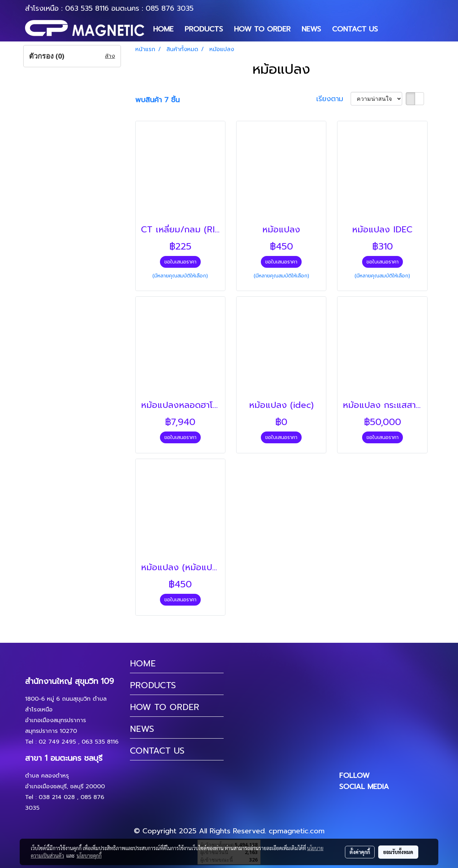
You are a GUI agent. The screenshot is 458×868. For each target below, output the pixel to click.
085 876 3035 (170, 8)
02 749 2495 (57, 742)
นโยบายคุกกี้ (89, 855)
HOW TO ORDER (262, 29)
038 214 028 (57, 797)
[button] (390, 29)
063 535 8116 (87, 8)
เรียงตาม (333, 99)
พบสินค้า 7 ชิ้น (157, 100)
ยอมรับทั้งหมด (398, 852)
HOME (163, 29)
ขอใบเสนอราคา (180, 262)
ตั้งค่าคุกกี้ (360, 852)
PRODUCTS (204, 29)
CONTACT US (355, 29)
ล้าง (110, 56)
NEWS (311, 29)
